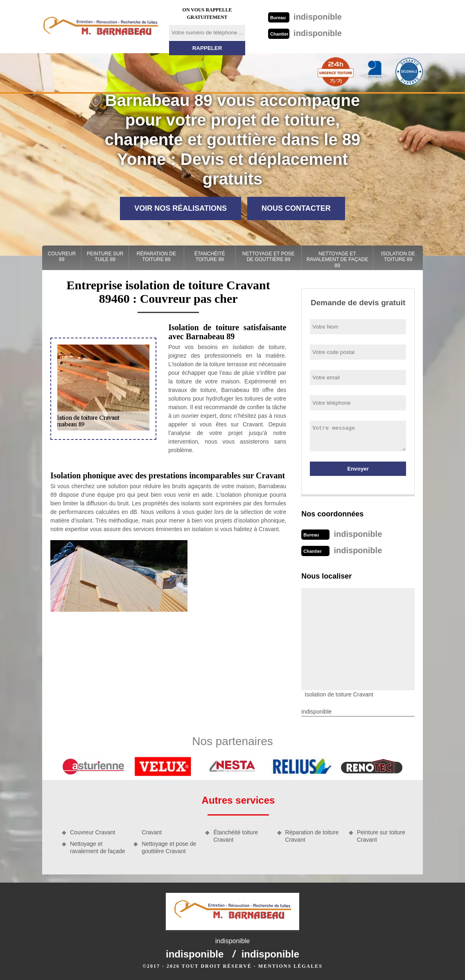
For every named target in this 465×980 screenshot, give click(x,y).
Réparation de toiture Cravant (312, 836)
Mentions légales (290, 966)
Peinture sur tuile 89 (105, 257)
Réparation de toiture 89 (156, 257)
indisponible (305, 17)
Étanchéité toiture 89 (210, 257)
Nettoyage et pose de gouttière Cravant (169, 847)
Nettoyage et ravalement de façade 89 (337, 260)
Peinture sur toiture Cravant (381, 836)
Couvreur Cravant (93, 832)
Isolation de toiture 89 (398, 257)
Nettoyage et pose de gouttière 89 (269, 257)
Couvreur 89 (62, 257)
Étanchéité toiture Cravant (236, 836)
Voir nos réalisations (181, 208)
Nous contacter (296, 208)
